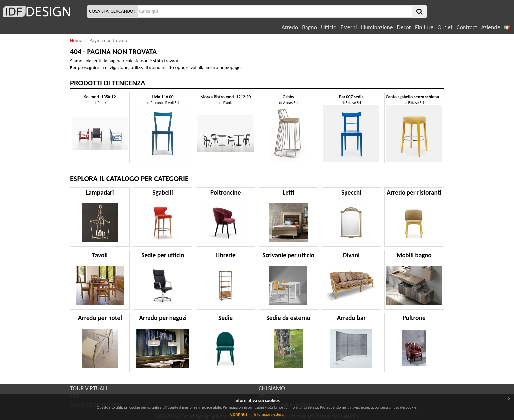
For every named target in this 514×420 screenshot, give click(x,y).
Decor (404, 27)
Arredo (290, 27)
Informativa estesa (269, 414)
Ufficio (329, 27)
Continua (239, 414)
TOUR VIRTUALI (89, 388)
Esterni (348, 27)
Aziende (490, 27)
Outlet (445, 27)
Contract (467, 27)
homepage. (231, 67)
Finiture (424, 27)
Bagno (309, 27)
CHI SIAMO (272, 388)
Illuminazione (377, 27)
